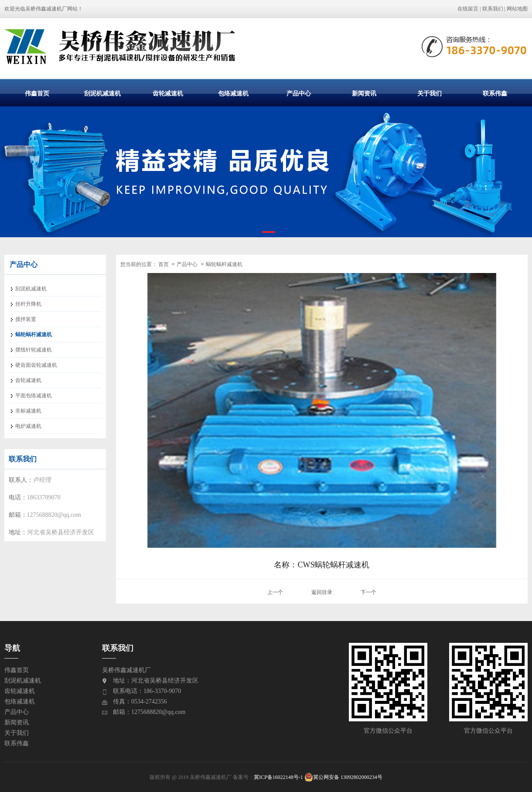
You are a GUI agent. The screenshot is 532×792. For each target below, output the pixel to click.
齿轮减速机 (168, 93)
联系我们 (493, 9)
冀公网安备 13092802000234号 (343, 777)
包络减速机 (233, 93)
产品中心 (299, 93)
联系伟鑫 (495, 93)
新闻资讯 (364, 93)
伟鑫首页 (37, 93)
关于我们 (430, 93)
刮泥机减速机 (102, 93)
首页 (164, 264)
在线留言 (468, 9)
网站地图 (517, 9)
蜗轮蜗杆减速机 (224, 264)
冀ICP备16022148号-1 (278, 777)
